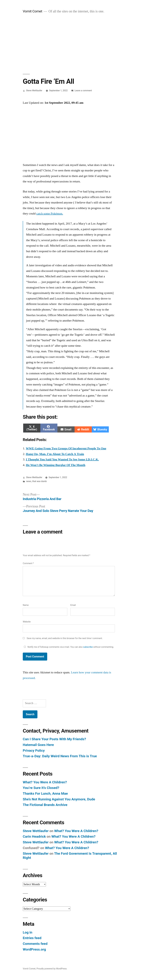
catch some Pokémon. (50, 214)
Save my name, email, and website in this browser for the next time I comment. (65, 638)
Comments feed (35, 944)
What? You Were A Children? (45, 782)
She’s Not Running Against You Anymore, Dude (59, 799)
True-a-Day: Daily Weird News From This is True (60, 756)
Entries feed (32, 938)
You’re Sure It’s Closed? (41, 788)
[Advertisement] (72, 44)
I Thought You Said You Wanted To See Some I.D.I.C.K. (62, 459)
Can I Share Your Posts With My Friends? (54, 739)
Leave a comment (83, 91)
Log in (28, 932)
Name (26, 605)
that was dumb (39, 481)
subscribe (88, 647)
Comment (28, 563)
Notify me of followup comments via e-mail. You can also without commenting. (68, 647)
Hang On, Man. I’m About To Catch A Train (55, 454)
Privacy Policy (34, 750)
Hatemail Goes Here (38, 745)
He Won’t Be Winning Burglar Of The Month (56, 465)
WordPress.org (34, 949)
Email (73, 605)
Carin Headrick (34, 836)
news (29, 481)
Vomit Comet (32, 11)
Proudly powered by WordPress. (52, 969)
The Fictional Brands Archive (45, 805)
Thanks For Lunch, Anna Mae (45, 793)
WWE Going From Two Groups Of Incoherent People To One (66, 448)
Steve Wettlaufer (34, 91)
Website (27, 622)
